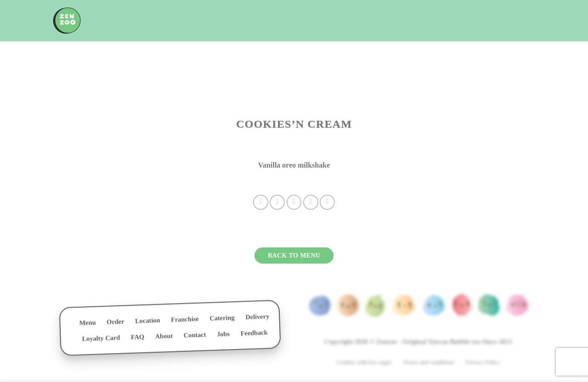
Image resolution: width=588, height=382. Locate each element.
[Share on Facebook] (261, 202)
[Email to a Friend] (294, 202)
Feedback (254, 335)
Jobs (223, 336)
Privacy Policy (483, 362)
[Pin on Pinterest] (311, 202)
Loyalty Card (101, 340)
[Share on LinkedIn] (327, 202)
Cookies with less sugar (364, 362)
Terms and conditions (429, 362)
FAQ (138, 339)
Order (116, 323)
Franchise (185, 321)
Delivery (257, 319)
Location (148, 322)
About (164, 338)
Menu (88, 324)
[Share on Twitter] (277, 202)
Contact (195, 337)
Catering (222, 320)
